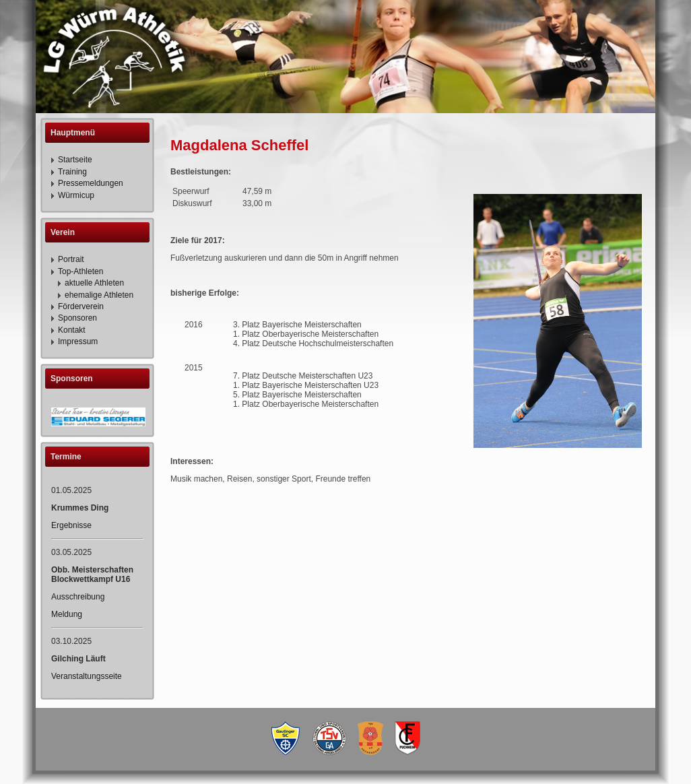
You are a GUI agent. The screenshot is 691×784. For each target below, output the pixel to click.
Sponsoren (77, 318)
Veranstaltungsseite (87, 676)
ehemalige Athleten (99, 295)
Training (72, 172)
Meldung (67, 614)
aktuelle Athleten (94, 283)
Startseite (75, 160)
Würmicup (76, 195)
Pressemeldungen (91, 183)
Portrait (71, 259)
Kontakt (72, 330)
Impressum (78, 341)
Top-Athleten (80, 271)
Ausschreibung (78, 597)
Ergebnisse (71, 525)
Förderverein (81, 306)
